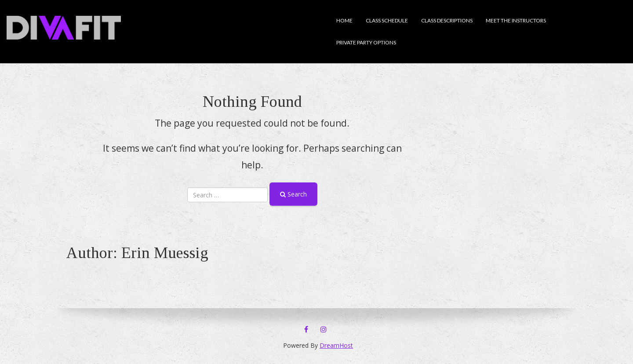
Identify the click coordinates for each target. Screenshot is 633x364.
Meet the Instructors (516, 20)
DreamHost (336, 345)
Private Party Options (366, 42)
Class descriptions (447, 20)
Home (344, 20)
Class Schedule (387, 20)
